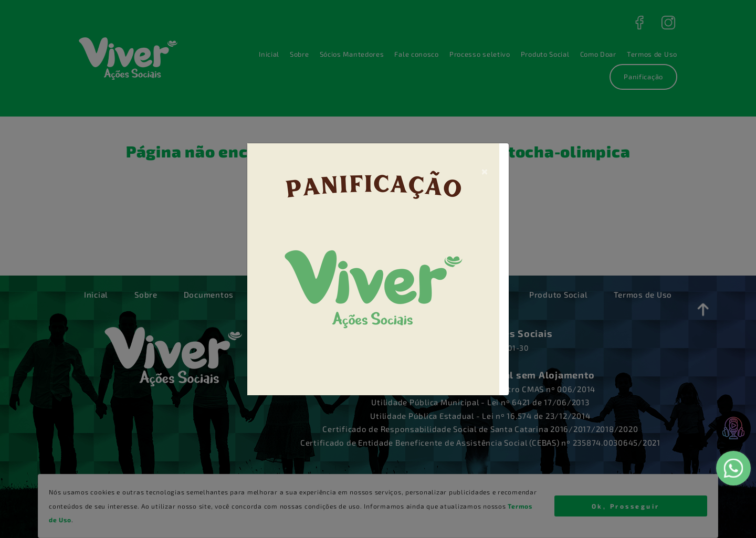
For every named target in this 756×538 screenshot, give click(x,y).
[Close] (485, 171)
